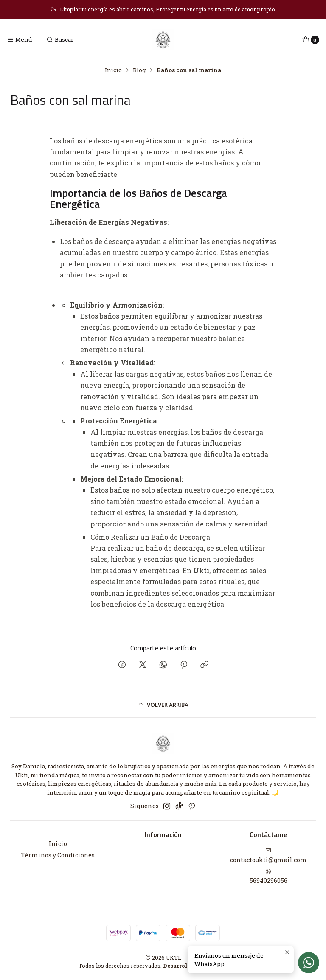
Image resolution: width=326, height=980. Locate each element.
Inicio (113, 70)
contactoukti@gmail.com (268, 856)
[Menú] (19, 40)
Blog (139, 70)
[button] (163, 705)
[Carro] (311, 40)
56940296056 (268, 876)
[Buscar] (59, 40)
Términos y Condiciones (58, 855)
